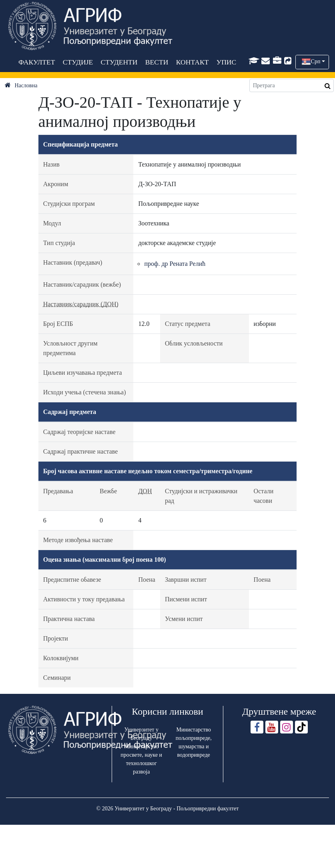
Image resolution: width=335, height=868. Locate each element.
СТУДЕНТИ (119, 62)
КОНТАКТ (192, 62)
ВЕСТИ (156, 62)
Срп (316, 61)
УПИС (226, 62)
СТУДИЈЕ (77, 62)
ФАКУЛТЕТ (37, 62)
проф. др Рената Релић (175, 264)
